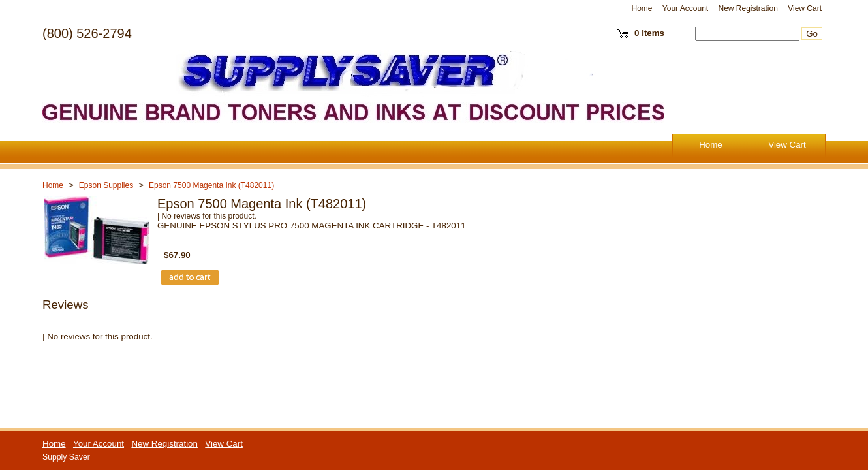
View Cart (805, 8)
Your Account (685, 8)
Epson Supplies (106, 185)
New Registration (748, 8)
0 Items (649, 33)
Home (642, 8)
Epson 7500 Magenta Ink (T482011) (211, 185)
